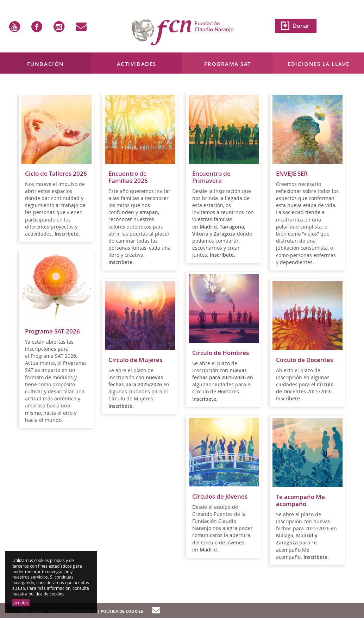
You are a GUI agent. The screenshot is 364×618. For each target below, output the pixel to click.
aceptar (21, 603)
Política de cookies (122, 611)
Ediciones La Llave (318, 64)
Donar (301, 26)
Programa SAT (228, 64)
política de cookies (46, 594)
